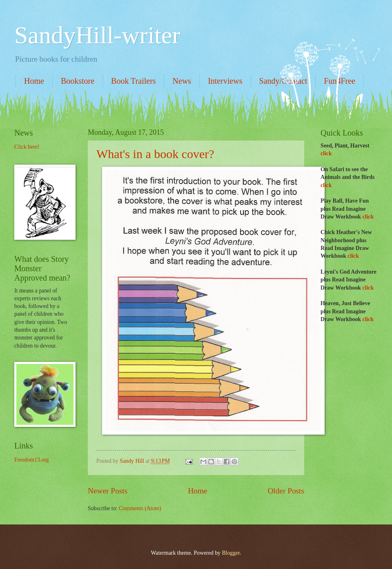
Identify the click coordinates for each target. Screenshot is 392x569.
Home (34, 81)
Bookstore (78, 81)
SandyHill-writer (97, 35)
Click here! (27, 147)
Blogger (231, 553)
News (182, 81)
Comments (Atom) (140, 508)
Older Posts (286, 491)
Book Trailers (133, 81)
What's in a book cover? (155, 154)
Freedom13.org (31, 460)
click (326, 153)
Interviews (225, 81)
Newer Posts (108, 491)
